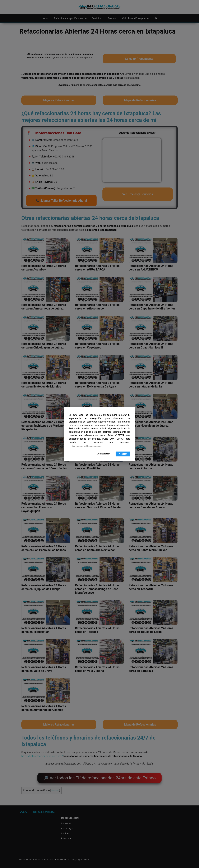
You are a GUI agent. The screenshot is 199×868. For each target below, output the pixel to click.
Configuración (103, 454)
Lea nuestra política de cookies (87, 446)
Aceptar (123, 454)
